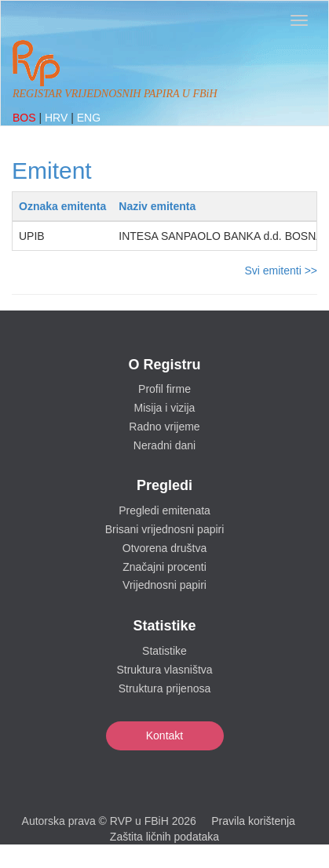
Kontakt (164, 735)
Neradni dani (164, 445)
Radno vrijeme (164, 427)
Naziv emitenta (157, 206)
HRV (58, 118)
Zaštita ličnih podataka (164, 837)
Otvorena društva (164, 548)
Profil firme (164, 389)
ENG (89, 118)
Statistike (164, 651)
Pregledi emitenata (164, 510)
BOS (26, 118)
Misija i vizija (165, 408)
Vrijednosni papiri (164, 585)
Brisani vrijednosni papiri (165, 529)
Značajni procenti (164, 567)
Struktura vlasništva (164, 670)
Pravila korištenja (253, 821)
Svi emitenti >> (281, 271)
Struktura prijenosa (165, 688)
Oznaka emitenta (62, 206)
